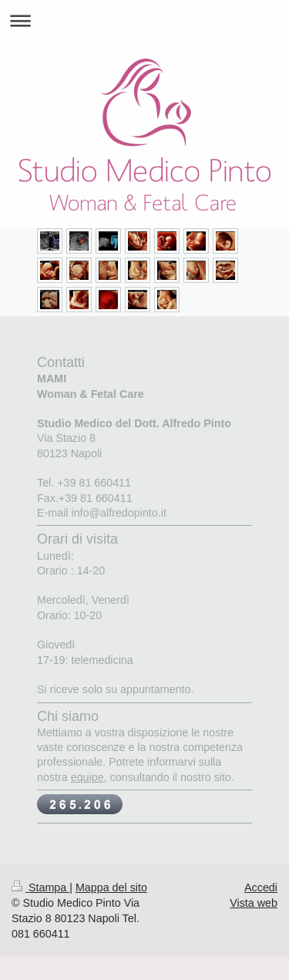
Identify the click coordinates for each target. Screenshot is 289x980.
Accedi (261, 887)
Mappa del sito (111, 887)
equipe (87, 777)
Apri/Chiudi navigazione (144, 20)
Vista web (254, 903)
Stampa (40, 887)
